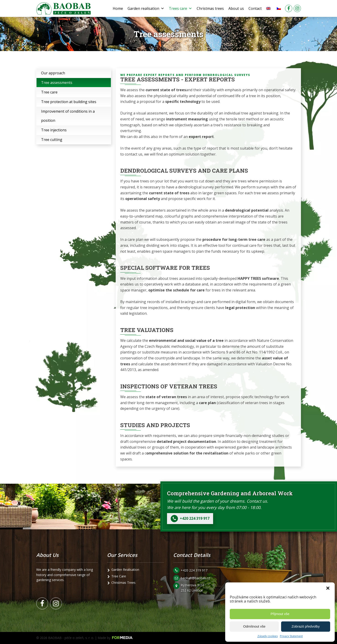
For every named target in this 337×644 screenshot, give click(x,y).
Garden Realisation (125, 570)
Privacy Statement (291, 636)
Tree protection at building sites (69, 102)
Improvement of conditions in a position (68, 116)
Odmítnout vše (254, 626)
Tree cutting (52, 140)
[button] (328, 588)
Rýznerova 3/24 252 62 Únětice (193, 588)
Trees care (180, 8)
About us (236, 8)
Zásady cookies (268, 636)
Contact (255, 8)
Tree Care (119, 576)
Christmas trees (210, 8)
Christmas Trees (123, 583)
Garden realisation (146, 8)
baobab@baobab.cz (195, 578)
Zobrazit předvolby (306, 626)
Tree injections (54, 130)
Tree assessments (57, 83)
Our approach (53, 73)
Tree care (49, 92)
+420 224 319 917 (194, 570)
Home (118, 8)
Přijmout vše (280, 614)
